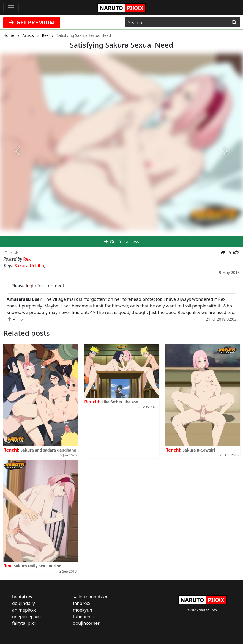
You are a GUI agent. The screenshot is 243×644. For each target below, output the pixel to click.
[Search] (234, 23)
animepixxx (24, 610)
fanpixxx (82, 603)
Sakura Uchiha (29, 266)
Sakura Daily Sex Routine (38, 566)
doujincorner (86, 623)
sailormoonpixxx (90, 597)
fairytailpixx (24, 623)
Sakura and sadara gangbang (49, 450)
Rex (7, 566)
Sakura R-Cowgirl (199, 450)
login (31, 286)
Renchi (11, 450)
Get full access (121, 242)
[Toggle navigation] (11, 8)
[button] (18, 151)
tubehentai (84, 617)
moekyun (83, 610)
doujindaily (24, 603)
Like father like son (120, 402)
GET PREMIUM (32, 22)
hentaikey (22, 597)
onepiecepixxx (27, 617)
